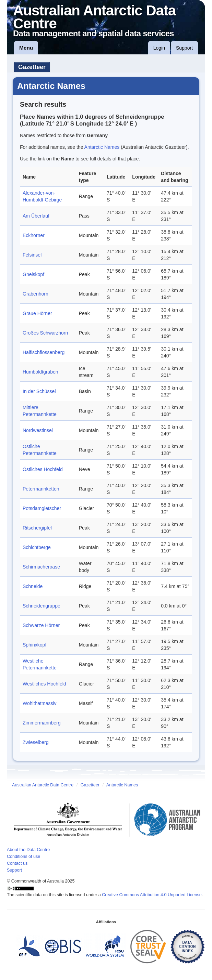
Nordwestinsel (38, 430)
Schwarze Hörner (41, 625)
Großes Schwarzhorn (45, 333)
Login (159, 48)
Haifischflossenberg (44, 352)
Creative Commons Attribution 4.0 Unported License (152, 895)
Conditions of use (23, 857)
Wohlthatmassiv (40, 703)
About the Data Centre (28, 850)
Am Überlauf (36, 216)
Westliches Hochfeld (44, 684)
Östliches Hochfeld (43, 469)
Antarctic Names (102, 147)
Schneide (33, 586)
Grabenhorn (36, 294)
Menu (26, 48)
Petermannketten (41, 489)
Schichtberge (37, 547)
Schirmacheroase (41, 567)
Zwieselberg (36, 742)
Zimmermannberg (42, 723)
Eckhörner (34, 235)
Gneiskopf (33, 274)
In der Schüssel (39, 391)
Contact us (17, 863)
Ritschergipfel (37, 528)
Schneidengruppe (42, 606)
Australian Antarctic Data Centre (43, 785)
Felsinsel (32, 255)
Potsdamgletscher (42, 508)
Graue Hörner (37, 313)
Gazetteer (32, 67)
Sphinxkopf (34, 645)
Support (184, 48)
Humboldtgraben (40, 372)
